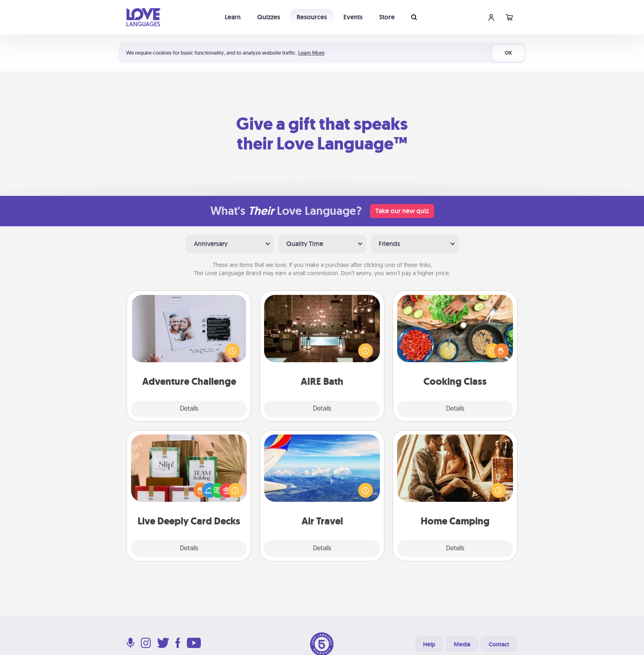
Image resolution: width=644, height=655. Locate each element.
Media (462, 644)
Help (429, 644)
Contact (499, 644)
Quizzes (269, 17)
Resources (312, 17)
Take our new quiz (402, 211)
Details (189, 409)
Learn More (311, 53)
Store (387, 17)
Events (353, 17)
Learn (233, 17)
